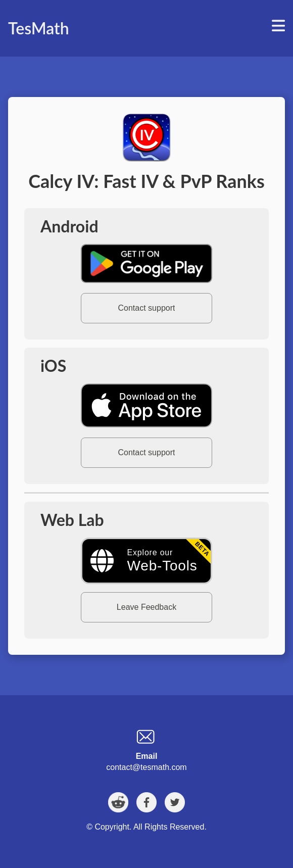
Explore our (162, 561)
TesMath (39, 28)
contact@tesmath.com (146, 767)
